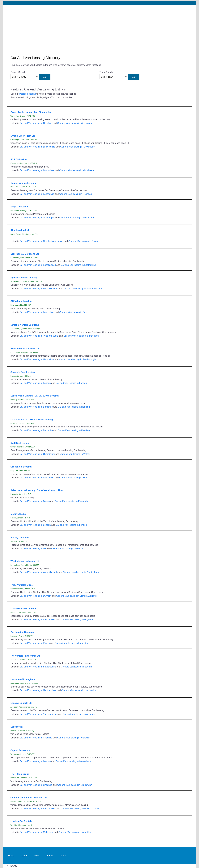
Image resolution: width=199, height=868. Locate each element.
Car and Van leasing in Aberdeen (80, 714)
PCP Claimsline (19, 159)
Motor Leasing (18, 514)
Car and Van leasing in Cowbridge (77, 147)
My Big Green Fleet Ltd (23, 136)
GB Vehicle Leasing (21, 467)
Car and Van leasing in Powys (35, 643)
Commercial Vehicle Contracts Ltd (29, 798)
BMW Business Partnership (25, 348)
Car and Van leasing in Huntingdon (79, 690)
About (37, 855)
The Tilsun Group (20, 774)
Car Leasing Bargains (22, 632)
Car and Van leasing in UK (33, 548)
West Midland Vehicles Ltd (25, 561)
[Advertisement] (99, 26)
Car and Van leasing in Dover (83, 241)
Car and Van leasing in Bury (73, 312)
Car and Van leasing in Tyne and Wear (39, 336)
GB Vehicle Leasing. (21, 301)
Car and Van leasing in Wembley (75, 832)
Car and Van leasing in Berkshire (36, 407)
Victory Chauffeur (20, 538)
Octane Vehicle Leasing (23, 183)
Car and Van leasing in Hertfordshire (38, 690)
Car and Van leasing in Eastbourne (78, 265)
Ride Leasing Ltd (20, 230)
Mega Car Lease (19, 207)
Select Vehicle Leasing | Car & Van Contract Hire (37, 490)
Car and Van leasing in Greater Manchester (41, 241)
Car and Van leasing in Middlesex (36, 832)
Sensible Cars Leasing (23, 372)
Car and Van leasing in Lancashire (37, 170)
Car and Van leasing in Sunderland (81, 336)
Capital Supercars (20, 750)
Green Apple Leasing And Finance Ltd (31, 112)
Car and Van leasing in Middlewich (75, 785)
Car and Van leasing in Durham (35, 596)
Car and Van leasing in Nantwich (74, 738)
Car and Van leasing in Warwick (67, 548)
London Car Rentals (21, 821)
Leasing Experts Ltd (21, 703)
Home (11, 855)
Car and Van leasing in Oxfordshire (37, 454)
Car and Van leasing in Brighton (77, 619)
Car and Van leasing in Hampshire (37, 359)
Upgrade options (27, 94)
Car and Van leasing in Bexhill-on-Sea (80, 808)
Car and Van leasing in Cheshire (36, 123)
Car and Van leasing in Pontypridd (77, 218)
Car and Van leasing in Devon (35, 501)
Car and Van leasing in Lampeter (71, 643)
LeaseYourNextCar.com (23, 608)
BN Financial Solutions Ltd (25, 254)
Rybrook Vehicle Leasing (24, 278)
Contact (50, 855)
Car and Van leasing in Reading (74, 407)
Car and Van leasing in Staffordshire (38, 667)
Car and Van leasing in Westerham (73, 761)
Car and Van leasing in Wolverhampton (83, 289)
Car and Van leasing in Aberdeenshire (39, 714)
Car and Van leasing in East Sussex (38, 265)
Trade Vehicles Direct (22, 585)
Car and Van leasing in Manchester (77, 170)
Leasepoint (17, 727)
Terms (63, 855)
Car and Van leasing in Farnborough (77, 359)
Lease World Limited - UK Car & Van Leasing (35, 396)
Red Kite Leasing (20, 443)
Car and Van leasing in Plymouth (71, 501)
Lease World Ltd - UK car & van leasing (32, 419)
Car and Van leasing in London (35, 383)
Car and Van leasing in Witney (75, 454)
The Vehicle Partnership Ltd (25, 656)
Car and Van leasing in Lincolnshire (37, 147)
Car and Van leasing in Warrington (74, 123)
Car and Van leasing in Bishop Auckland (76, 596)
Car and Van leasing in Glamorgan (37, 218)
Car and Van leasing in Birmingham (81, 572)
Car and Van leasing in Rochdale (76, 194)
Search (24, 855)
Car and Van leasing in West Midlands (39, 289)
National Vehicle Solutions (25, 325)
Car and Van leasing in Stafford (77, 667)
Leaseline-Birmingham (23, 679)
